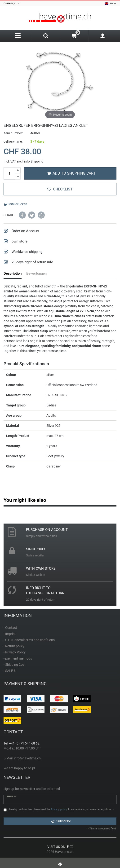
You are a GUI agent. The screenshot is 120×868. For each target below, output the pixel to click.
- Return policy (14, 646)
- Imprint (10, 634)
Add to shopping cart (71, 173)
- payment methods (18, 658)
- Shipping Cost (15, 665)
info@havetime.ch (27, 758)
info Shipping (34, 161)
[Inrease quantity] (18, 170)
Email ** (11, 797)
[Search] (46, 36)
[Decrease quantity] (18, 176)
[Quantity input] (9, 173)
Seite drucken (16, 204)
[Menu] (18, 36)
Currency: (12, 3)
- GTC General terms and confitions (29, 640)
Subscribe (61, 821)
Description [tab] (13, 273)
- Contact (10, 628)
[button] (22, 215)
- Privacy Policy (15, 652)
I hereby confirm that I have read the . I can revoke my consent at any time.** (61, 809)
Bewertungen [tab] (36, 273)
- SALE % (10, 671)
